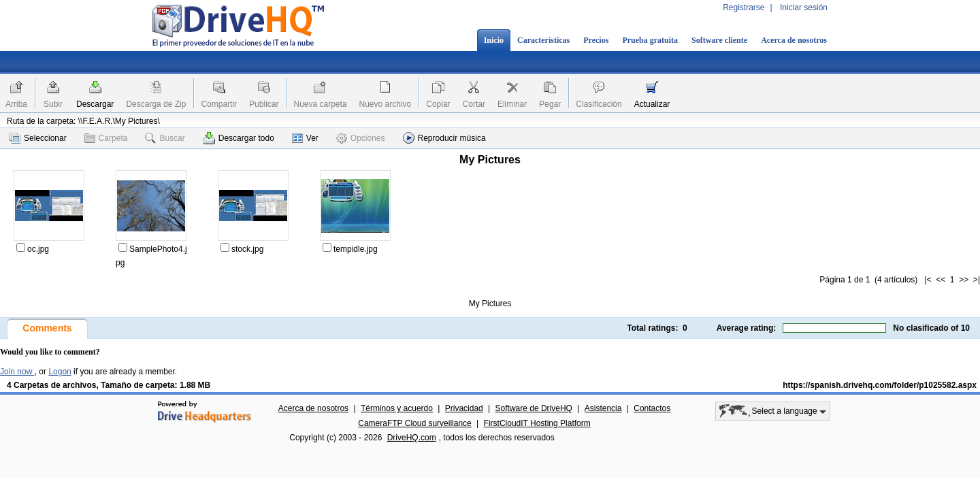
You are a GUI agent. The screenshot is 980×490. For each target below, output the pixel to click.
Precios (596, 40)
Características (543, 40)
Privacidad (464, 408)
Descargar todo (239, 138)
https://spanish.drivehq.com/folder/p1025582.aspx (880, 385)
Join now (17, 372)
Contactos (652, 408)
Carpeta (106, 138)
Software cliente (719, 40)
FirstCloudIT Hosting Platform (537, 423)
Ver (305, 138)
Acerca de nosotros (794, 40)
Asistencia (603, 408)
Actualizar (652, 104)
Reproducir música (444, 138)
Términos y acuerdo (397, 408)
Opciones (361, 138)
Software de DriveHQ (534, 408)
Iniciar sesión (804, 7)
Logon (60, 372)
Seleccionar (38, 138)
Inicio (494, 40)
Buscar (165, 138)
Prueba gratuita (650, 40)
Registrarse (744, 7)
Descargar (95, 104)
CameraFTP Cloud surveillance (415, 423)
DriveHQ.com (412, 438)
